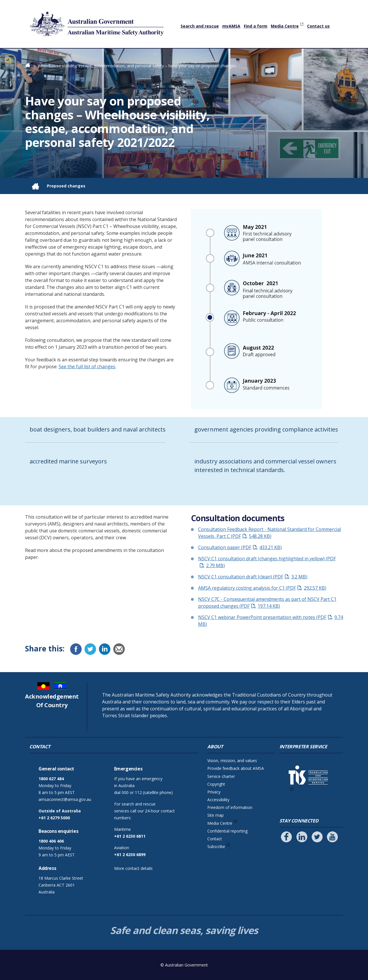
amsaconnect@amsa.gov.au (65, 799)
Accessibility (218, 800)
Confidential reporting (227, 831)
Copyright (216, 784)
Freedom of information (230, 807)
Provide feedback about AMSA (236, 768)
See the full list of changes (87, 367)
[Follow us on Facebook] (286, 837)
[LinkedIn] (105, 649)
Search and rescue (200, 26)
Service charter (221, 776)
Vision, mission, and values (232, 761)
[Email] (119, 649)
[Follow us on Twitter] (317, 837)
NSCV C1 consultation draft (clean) (253, 577)
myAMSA (231, 26)
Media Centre (285, 26)
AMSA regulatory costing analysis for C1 (262, 588)
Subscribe (216, 846)
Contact (215, 839)
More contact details (133, 868)
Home (31, 66)
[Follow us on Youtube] (332, 837)
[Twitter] (90, 649)
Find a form (256, 26)
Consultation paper (240, 547)
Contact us (318, 26)
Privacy (214, 792)
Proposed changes (66, 186)
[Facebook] (76, 649)
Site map (215, 815)
